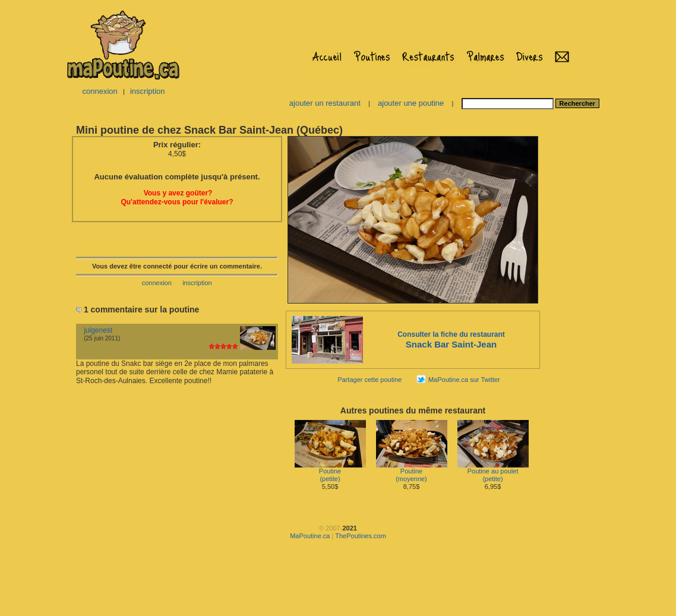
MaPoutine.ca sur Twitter (464, 380)
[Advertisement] (338, 583)
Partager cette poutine (369, 380)
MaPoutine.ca (310, 536)
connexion (99, 91)
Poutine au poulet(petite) (493, 472)
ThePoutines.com (361, 536)
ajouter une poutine (411, 103)
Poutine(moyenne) (412, 472)
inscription (148, 91)
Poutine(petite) (330, 472)
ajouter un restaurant (325, 103)
